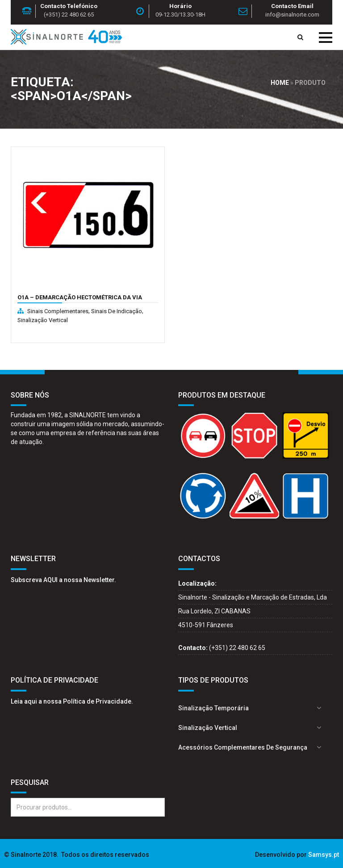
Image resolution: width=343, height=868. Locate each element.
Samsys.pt (324, 855)
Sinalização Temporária (213, 708)
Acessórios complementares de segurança (243, 747)
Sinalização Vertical (43, 320)
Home (280, 83)
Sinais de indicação (117, 311)
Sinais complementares (58, 311)
